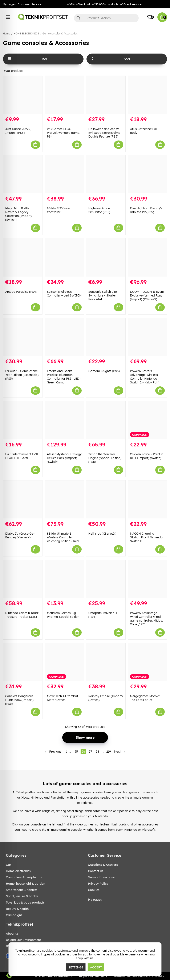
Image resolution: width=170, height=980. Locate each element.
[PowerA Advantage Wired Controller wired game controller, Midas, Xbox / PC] (147, 579)
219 (109, 752)
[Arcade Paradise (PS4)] (23, 257)
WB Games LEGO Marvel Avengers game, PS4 (64, 133)
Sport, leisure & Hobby (22, 896)
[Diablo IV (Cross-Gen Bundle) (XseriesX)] (23, 499)
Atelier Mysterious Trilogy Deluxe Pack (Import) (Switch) (64, 458)
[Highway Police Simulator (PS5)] (106, 174)
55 (76, 752)
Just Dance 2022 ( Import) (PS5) (18, 131)
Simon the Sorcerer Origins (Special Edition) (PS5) (105, 458)
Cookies (94, 890)
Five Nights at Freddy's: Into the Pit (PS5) (146, 210)
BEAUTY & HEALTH (17, 909)
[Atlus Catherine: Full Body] (147, 95)
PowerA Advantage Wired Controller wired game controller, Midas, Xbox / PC (146, 619)
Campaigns (14, 915)
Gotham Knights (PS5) (104, 371)
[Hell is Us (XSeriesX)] (106, 499)
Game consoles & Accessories (60, 33)
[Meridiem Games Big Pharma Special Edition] (64, 579)
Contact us (96, 871)
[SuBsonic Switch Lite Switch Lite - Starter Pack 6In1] (106, 257)
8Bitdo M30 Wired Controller (59, 210)
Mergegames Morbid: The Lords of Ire (145, 698)
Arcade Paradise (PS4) (21, 292)
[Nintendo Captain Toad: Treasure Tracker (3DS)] (23, 579)
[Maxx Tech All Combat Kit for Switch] (64, 662)
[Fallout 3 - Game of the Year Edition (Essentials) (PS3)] (23, 337)
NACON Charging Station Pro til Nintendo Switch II (146, 537)
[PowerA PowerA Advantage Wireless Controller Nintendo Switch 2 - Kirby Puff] (147, 337)
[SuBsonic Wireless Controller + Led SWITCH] (64, 257)
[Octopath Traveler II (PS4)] (106, 579)
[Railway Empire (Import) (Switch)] (106, 662)
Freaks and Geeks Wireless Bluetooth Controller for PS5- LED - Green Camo (64, 377)
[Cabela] (23, 662)
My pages (9, 4)
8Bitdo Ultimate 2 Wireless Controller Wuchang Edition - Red (63, 537)
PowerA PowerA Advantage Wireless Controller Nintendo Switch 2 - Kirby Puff (144, 377)
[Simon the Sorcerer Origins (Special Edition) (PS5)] (106, 420)
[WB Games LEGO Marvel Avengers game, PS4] (64, 95)
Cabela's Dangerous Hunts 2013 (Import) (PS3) (19, 700)
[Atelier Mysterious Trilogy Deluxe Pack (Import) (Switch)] (64, 420)
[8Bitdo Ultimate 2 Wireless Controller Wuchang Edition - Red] (64, 499)
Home (7, 33)
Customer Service (30, 4)
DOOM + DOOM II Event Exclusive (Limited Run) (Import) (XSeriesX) (147, 295)
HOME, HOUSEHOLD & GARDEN (25, 884)
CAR (9, 865)
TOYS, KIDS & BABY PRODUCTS (25, 903)
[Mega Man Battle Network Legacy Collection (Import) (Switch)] (23, 174)
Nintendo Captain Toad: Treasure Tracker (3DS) (22, 615)
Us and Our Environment (23, 940)
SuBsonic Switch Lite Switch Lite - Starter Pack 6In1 (103, 295)
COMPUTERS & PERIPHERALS (24, 877)
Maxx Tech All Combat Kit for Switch (62, 698)
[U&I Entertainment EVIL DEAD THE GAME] (23, 420)
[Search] (106, 18)
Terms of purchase (101, 877)
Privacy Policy (98, 884)
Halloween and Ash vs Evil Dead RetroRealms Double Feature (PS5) (104, 133)
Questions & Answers (103, 865)
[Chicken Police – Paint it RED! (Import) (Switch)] (147, 420)
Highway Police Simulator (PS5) (99, 210)
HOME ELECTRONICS (26, 33)
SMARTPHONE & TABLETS (22, 890)
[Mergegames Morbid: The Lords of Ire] (147, 662)
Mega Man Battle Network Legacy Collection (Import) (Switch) (18, 214)
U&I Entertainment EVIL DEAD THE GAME (22, 456)
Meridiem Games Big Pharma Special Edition (63, 615)
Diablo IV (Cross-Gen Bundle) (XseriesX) (20, 535)
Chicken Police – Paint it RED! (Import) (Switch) (146, 456)
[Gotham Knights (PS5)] (106, 337)
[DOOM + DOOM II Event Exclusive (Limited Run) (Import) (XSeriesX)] (147, 257)
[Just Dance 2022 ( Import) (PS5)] (23, 95)
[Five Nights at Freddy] (147, 174)
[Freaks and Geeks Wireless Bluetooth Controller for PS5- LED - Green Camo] (64, 337)
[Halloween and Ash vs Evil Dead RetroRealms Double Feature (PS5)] (106, 95)
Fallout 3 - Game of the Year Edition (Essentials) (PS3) (22, 375)
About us (12, 934)
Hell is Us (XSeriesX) (102, 534)
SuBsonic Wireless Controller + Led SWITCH (64, 294)
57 (90, 752)
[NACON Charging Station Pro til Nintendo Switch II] (147, 499)
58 (97, 752)
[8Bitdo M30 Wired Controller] (64, 174)
